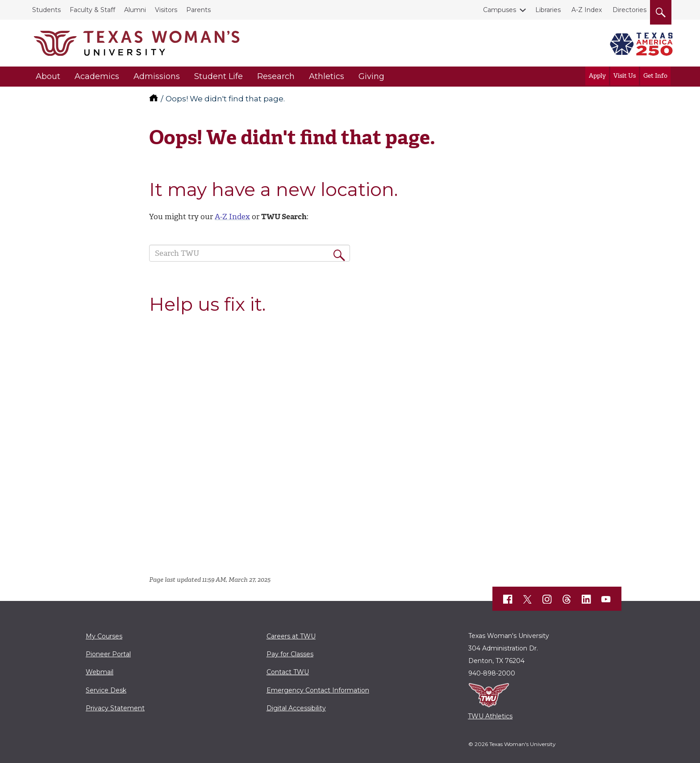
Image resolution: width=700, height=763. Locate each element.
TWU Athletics (490, 716)
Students (46, 10)
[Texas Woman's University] (137, 43)
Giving (371, 76)
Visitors (166, 10)
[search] (661, 11)
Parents (198, 10)
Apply (597, 76)
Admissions (157, 76)
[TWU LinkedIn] (587, 599)
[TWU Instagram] (547, 599)
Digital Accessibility (296, 708)
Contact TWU (288, 672)
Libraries (548, 10)
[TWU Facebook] (508, 599)
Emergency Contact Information (318, 690)
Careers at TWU (291, 636)
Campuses (501, 10)
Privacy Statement (115, 708)
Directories (629, 10)
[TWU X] (528, 599)
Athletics (327, 76)
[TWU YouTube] (606, 599)
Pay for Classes (290, 654)
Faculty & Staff (92, 10)
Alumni (135, 10)
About (48, 76)
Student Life (219, 76)
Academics (97, 76)
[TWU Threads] (567, 599)
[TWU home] (154, 99)
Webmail (100, 672)
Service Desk (106, 690)
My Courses (104, 636)
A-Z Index (587, 10)
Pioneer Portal (108, 654)
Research (276, 76)
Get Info (655, 76)
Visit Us (625, 76)
